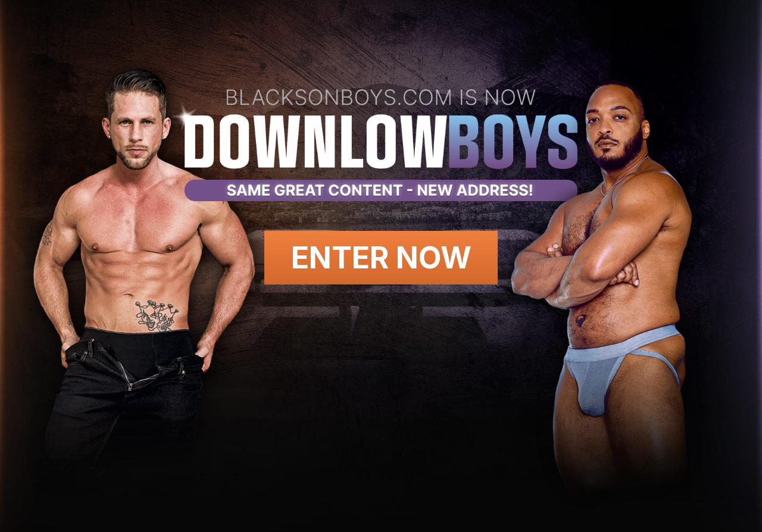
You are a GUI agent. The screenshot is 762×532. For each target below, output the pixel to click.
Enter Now (381, 258)
